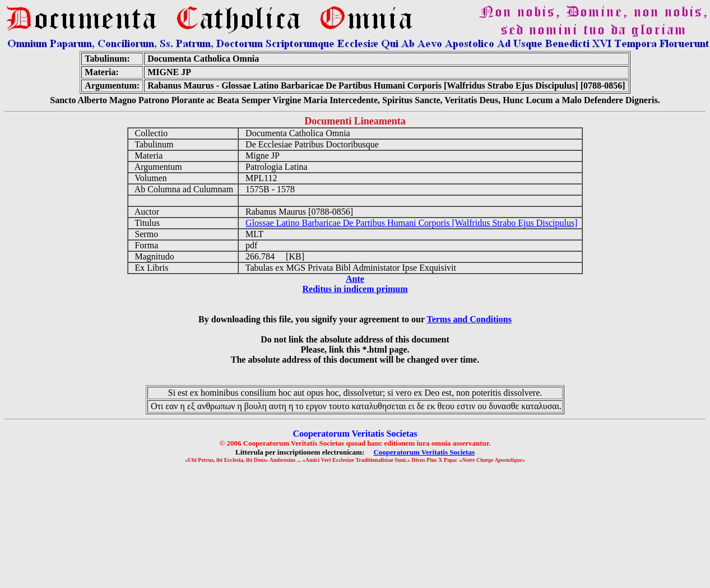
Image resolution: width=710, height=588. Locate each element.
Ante (355, 279)
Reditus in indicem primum (355, 289)
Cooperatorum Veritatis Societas (424, 452)
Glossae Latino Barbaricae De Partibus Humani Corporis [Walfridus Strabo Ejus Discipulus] (411, 223)
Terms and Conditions (469, 319)
